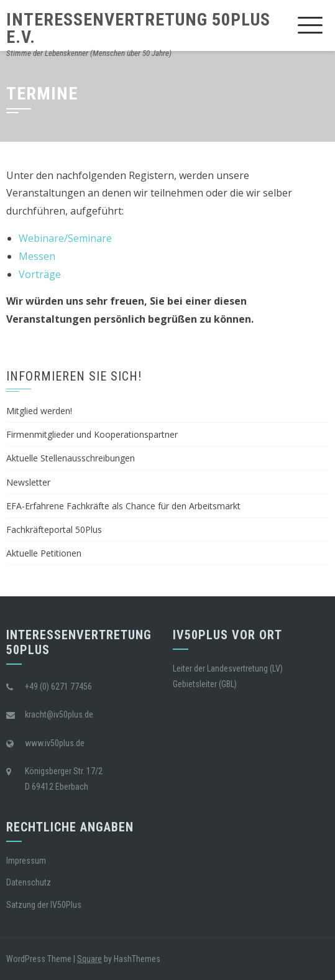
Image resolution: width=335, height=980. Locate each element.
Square (89, 959)
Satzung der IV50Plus (44, 905)
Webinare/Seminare (65, 238)
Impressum (26, 861)
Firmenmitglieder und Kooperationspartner (92, 434)
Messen (37, 256)
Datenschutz (29, 882)
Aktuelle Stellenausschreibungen (71, 458)
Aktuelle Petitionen (44, 553)
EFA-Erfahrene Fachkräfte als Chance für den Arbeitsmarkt (123, 506)
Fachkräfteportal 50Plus (54, 529)
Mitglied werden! (39, 411)
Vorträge (40, 274)
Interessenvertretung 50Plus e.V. (138, 28)
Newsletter (28, 482)
